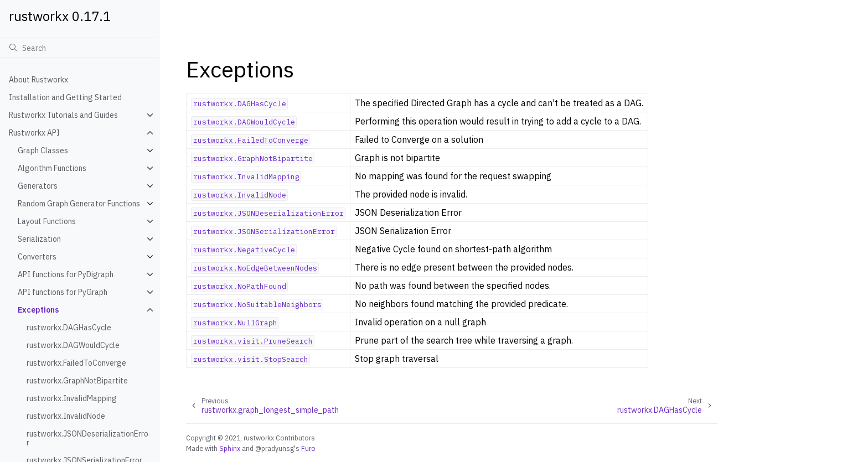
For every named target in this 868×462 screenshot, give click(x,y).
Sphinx (230, 448)
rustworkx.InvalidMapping (72, 398)
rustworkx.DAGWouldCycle (73, 345)
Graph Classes (43, 150)
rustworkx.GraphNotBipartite (77, 381)
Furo (308, 448)
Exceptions (38, 310)
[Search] (79, 48)
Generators (38, 186)
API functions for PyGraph (63, 292)
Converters (37, 257)
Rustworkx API (34, 133)
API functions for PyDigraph (66, 274)
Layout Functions (47, 221)
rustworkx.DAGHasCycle (69, 328)
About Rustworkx (38, 80)
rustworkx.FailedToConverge (76, 363)
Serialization (39, 239)
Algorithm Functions (52, 168)
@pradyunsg (275, 448)
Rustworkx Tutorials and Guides (63, 115)
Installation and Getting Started (65, 97)
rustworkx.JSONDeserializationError (87, 438)
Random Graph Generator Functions (79, 204)
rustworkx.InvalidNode (66, 416)
